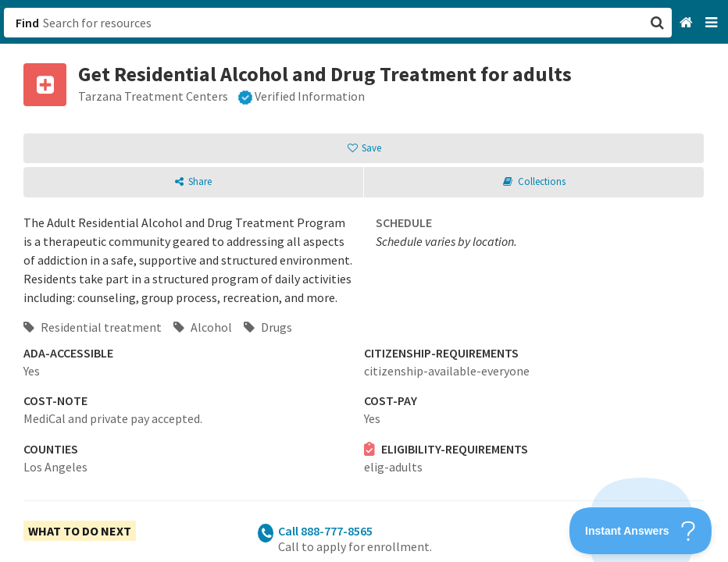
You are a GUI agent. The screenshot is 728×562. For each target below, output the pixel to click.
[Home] (688, 23)
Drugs (268, 327)
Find (27, 23)
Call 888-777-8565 (325, 531)
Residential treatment (93, 327)
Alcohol (203, 327)
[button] (364, 281)
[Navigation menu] (713, 23)
